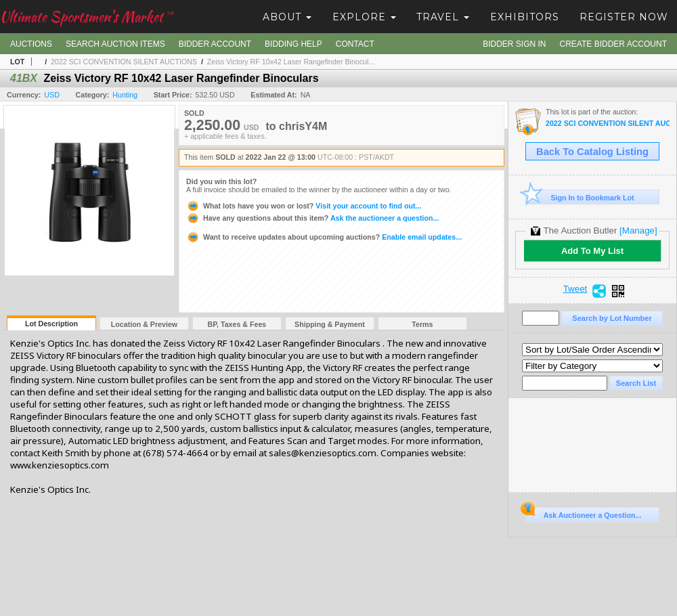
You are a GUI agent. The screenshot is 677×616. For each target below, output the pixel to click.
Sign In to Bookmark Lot (580, 197)
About (287, 17)
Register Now (624, 17)
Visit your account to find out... (304, 206)
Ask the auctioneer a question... (312, 218)
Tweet (575, 289)
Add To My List (592, 251)
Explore (364, 17)
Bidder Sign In (514, 44)
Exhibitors (525, 17)
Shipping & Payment (330, 324)
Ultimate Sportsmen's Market (87, 17)
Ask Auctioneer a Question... (583, 513)
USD (52, 95)
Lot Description (51, 324)
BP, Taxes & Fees (237, 324)
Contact (355, 44)
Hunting (125, 95)
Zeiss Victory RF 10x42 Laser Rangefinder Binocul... (291, 62)
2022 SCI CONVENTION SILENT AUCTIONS (124, 62)
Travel (443, 17)
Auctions (31, 44)
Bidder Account (215, 44)
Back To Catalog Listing (592, 152)
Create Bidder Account (613, 44)
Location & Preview (144, 324)
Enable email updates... (324, 237)
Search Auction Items (115, 44)
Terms (422, 324)
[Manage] (638, 230)
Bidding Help (293, 44)
